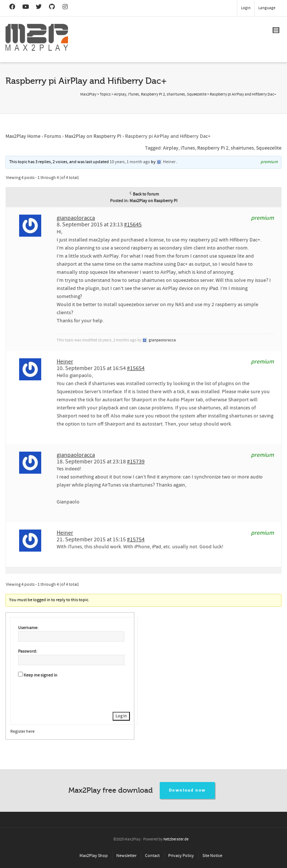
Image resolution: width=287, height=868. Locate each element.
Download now (187, 790)
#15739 (136, 462)
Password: (28, 651)
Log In (121, 716)
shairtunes (242, 148)
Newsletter (126, 856)
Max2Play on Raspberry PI (93, 136)
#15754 (136, 539)
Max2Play (88, 94)
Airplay (171, 148)
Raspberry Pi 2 (213, 148)
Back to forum (144, 194)
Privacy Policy (181, 856)
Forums (53, 136)
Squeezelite (269, 148)
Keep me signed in (40, 675)
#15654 (136, 368)
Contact (152, 856)
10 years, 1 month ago (130, 162)
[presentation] (74, 694)
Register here (22, 731)
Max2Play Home (23, 136)
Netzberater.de (176, 839)
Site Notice (212, 856)
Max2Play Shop (94, 856)
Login (246, 8)
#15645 (133, 225)
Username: (28, 628)
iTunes (188, 148)
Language (267, 8)
